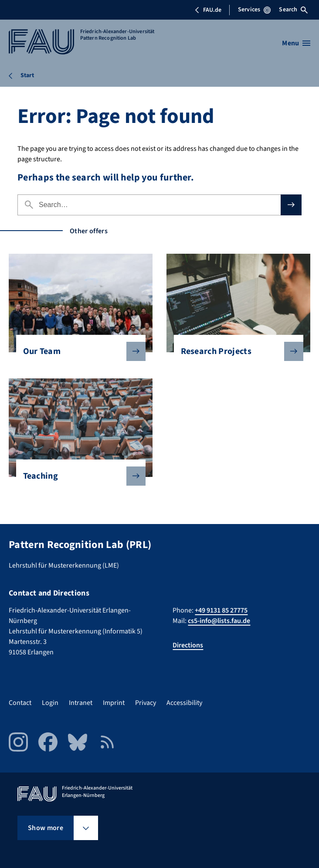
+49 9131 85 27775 (221, 610)
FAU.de (208, 10)
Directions (188, 645)
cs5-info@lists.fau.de (219, 621)
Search (293, 10)
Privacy (146, 703)
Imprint (114, 703)
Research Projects (235, 351)
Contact (20, 703)
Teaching (77, 476)
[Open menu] (296, 43)
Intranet (81, 703)
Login (50, 703)
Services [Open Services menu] (254, 10)
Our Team (77, 351)
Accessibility (184, 703)
